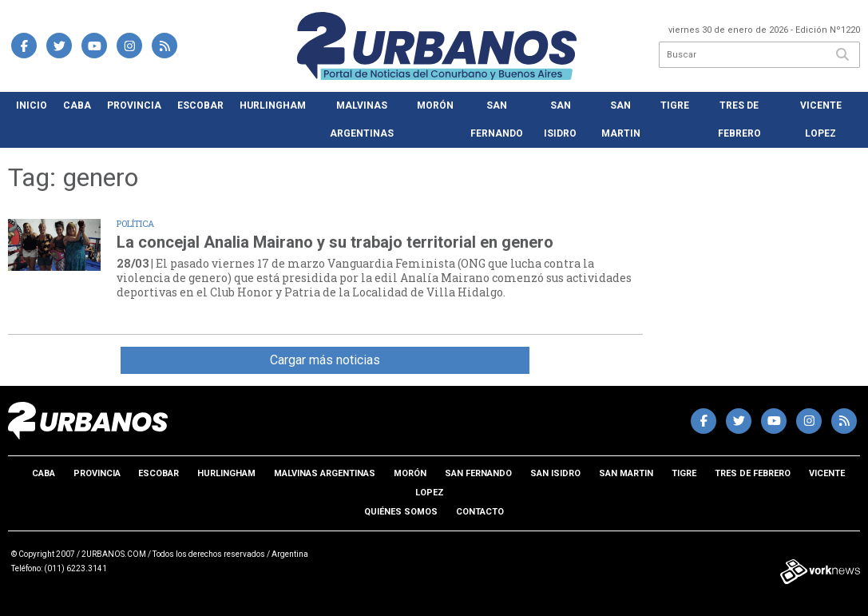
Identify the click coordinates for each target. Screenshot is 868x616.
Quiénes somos (401, 512)
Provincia (134, 105)
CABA (77, 105)
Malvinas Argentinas (362, 119)
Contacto (480, 512)
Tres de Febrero (739, 119)
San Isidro (560, 119)
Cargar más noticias (325, 360)
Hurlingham (273, 105)
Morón (435, 105)
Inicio (32, 105)
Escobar (200, 105)
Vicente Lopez (821, 119)
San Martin (621, 119)
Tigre (675, 105)
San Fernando (497, 119)
